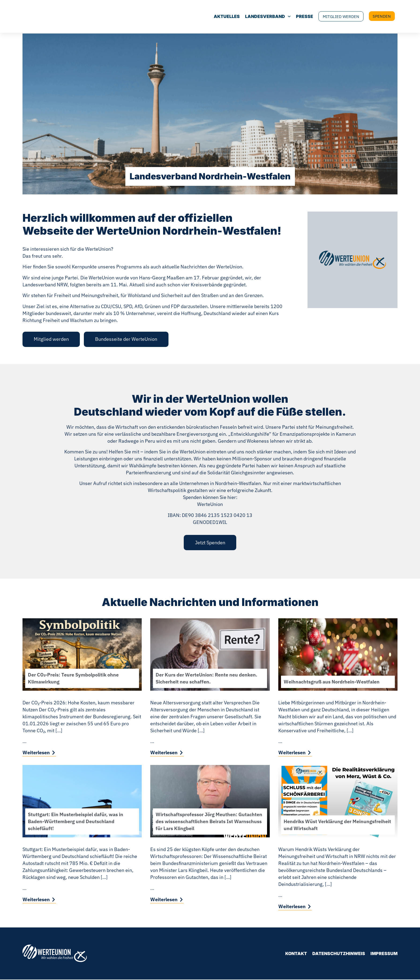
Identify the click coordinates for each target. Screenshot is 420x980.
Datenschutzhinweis (339, 954)
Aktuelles (217, 17)
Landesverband (258, 17)
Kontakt (296, 954)
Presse (295, 17)
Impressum (384, 954)
